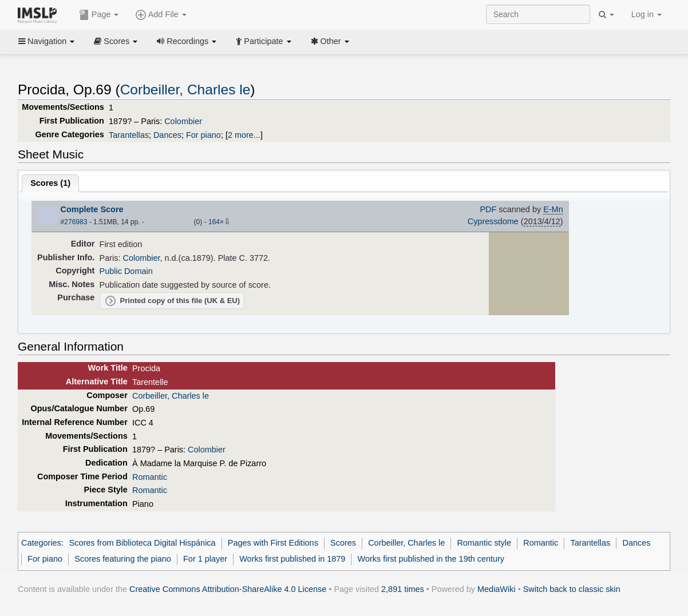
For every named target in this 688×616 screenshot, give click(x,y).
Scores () (50, 183)
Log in (647, 14)
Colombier (183, 121)
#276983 (74, 222)
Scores (116, 41)
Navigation (46, 41)
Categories (41, 543)
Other (330, 41)
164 (214, 222)
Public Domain (126, 271)
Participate (263, 41)
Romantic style (484, 543)
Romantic (150, 477)
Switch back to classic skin (572, 589)
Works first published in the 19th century (431, 559)
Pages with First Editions (273, 543)
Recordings (187, 41)
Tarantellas (129, 135)
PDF (488, 209)
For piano (203, 135)
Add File (161, 15)
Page (99, 15)
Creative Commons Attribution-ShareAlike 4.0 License (228, 589)
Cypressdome (493, 221)
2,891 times (403, 589)
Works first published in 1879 (292, 559)
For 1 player (205, 559)
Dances (167, 135)
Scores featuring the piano (123, 559)
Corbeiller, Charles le (185, 90)
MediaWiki (497, 589)
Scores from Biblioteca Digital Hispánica (143, 543)
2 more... (244, 135)
